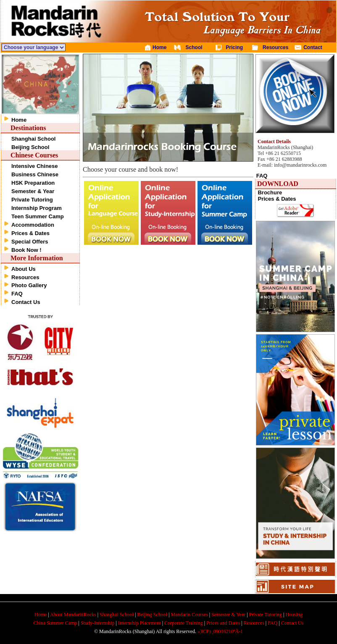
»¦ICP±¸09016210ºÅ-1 (220, 631)
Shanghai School (33, 139)
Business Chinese (35, 174)
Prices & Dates (30, 233)
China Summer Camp (55, 623)
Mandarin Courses (190, 615)
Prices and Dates (223, 623)
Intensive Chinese (35, 166)
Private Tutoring (32, 200)
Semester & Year (33, 191)
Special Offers (30, 242)
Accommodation (33, 225)
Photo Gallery (29, 285)
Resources (25, 277)
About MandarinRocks (73, 615)
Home (19, 120)
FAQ (17, 294)
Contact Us (26, 302)
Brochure (270, 192)
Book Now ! (26, 250)
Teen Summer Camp (38, 216)
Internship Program (37, 208)
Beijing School (30, 147)
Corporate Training (184, 623)
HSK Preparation (33, 183)
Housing (294, 615)
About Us (24, 269)
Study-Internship (98, 623)
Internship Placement (140, 623)
